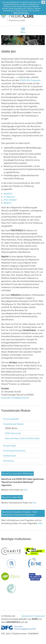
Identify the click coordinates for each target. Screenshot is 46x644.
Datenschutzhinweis (21, 13)
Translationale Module (13, 424)
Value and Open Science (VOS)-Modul (22, 438)
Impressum (40, 616)
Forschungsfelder (11, 419)
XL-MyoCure (9, 197)
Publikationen (10, 456)
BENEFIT (8, 203)
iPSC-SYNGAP (10, 200)
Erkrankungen (10, 446)
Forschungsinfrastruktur (14, 451)
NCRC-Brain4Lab (13, 433)
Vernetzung (8, 461)
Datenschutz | (28, 616)
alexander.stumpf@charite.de (15, 398)
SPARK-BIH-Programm (30, 80)
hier (26, 490)
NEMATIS (8, 194)
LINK (40, 523)
